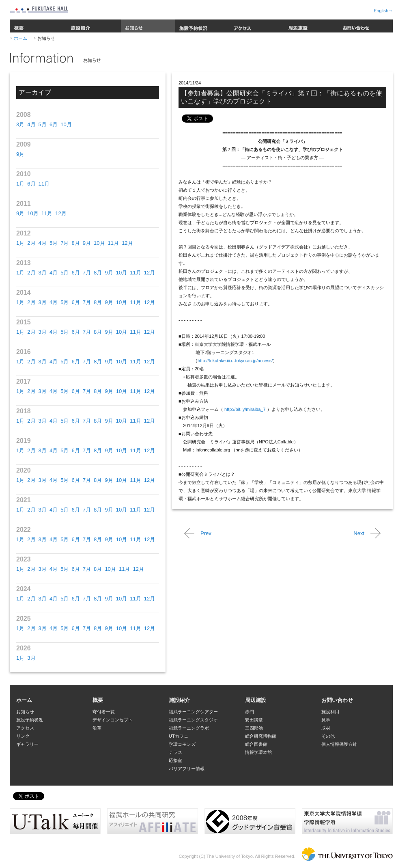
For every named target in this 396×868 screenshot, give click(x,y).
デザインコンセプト (113, 720)
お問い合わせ (366, 26)
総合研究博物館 (261, 736)
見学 (326, 720)
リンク (23, 736)
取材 (326, 728)
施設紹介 (94, 26)
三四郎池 (254, 728)
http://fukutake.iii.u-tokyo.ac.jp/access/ (235, 361)
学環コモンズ (182, 744)
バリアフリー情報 (187, 769)
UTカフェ (179, 736)
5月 (43, 124)
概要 (38, 26)
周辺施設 (311, 26)
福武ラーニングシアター (193, 712)
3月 (20, 124)
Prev (206, 533)
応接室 (175, 760)
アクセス (257, 26)
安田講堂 (254, 720)
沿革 (97, 728)
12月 (61, 213)
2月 (31, 243)
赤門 (250, 712)
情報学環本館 (258, 752)
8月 (75, 243)
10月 (66, 124)
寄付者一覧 (104, 712)
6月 (54, 124)
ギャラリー (27, 744)
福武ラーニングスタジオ (193, 720)
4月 (31, 124)
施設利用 (330, 712)
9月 (20, 154)
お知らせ (148, 26)
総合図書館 (256, 744)
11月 (44, 184)
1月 (20, 184)
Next (359, 533)
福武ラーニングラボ (189, 728)
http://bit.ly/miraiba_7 (245, 409)
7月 (65, 243)
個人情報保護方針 (339, 744)
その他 (328, 736)
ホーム (20, 38)
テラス (175, 752)
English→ (383, 11)
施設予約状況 (202, 26)
